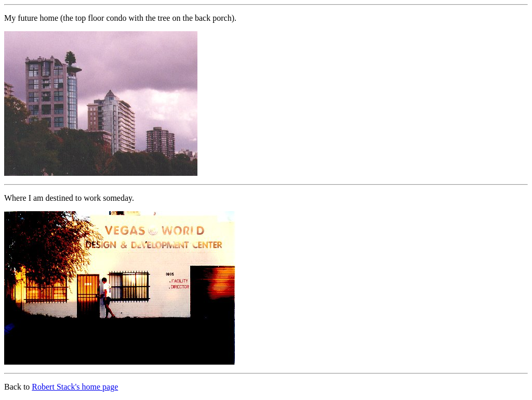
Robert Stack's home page (75, 387)
